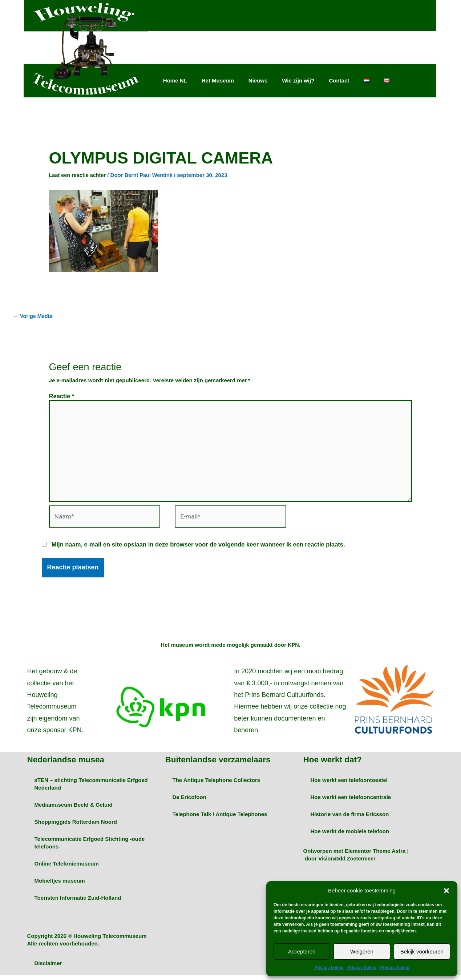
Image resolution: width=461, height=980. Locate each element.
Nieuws (258, 80)
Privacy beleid (329, 968)
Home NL (175, 80)
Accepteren (302, 951)
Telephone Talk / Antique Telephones (220, 819)
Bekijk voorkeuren (422, 951)
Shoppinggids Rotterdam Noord (76, 826)
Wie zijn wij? (298, 80)
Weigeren (362, 951)
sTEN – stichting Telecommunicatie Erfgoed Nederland (91, 789)
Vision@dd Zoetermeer (348, 863)
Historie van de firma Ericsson (349, 819)
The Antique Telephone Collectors (216, 785)
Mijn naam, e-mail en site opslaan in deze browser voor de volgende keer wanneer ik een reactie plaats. (198, 549)
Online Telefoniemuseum (67, 868)
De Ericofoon (189, 802)
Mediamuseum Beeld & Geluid (74, 809)
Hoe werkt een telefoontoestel (349, 785)
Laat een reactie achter (79, 175)
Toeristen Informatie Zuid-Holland (78, 902)
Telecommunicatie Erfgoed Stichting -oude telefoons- (90, 847)
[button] (446, 891)
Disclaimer (48, 968)
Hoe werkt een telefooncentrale (351, 802)
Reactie (62, 396)
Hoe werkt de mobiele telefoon (350, 836)
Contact (339, 80)
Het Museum (218, 80)
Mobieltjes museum (60, 885)
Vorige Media (34, 316)
